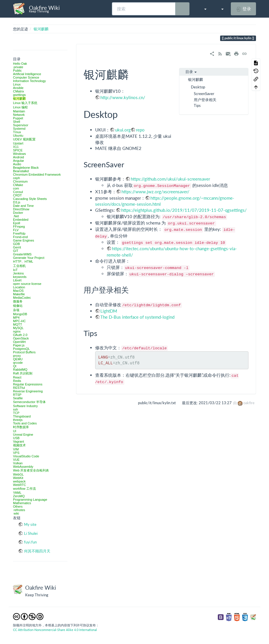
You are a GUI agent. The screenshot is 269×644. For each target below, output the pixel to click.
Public (17, 70)
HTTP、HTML (23, 261)
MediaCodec (22, 298)
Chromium (20, 181)
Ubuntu (18, 136)
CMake (18, 185)
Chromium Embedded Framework (37, 175)
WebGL (18, 474)
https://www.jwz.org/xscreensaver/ (155, 192)
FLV (16, 230)
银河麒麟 (41, 29)
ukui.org (123, 130)
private (18, 67)
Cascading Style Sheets (30, 199)
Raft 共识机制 (23, 373)
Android (19, 157)
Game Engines (24, 240)
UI (15, 431)
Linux (17, 84)
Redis (17, 381)
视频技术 (19, 445)
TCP (16, 413)
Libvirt (17, 280)
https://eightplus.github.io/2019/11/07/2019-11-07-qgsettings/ (184, 210)
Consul (18, 192)
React (17, 377)
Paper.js (19, 345)
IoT (15, 270)
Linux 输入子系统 (25, 103)
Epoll (16, 223)
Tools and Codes (25, 423)
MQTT (17, 324)
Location (19, 287)
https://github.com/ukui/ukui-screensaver (170, 179)
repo (140, 130)
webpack (19, 481)
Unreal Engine (23, 435)
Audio (17, 164)
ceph (16, 178)
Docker (18, 213)
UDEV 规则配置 (24, 139)
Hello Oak (20, 64)
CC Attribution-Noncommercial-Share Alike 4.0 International (55, 630)
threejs (18, 420)
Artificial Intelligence (27, 74)
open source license (27, 284)
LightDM (109, 311)
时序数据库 (21, 427)
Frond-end (20, 237)
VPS (16, 453)
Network (19, 115)
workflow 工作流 (24, 489)
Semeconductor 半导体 (29, 402)
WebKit (18, 478)
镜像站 (18, 306)
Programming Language (30, 500)
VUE (16, 460)
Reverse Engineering (28, 391)
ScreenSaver (204, 94)
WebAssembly (23, 467)
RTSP (17, 395)
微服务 (18, 301)
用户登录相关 (205, 100)
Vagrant (19, 441)
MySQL (18, 328)
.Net (16, 216)
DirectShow (21, 209)
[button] (202, 9)
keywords (20, 277)
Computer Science (26, 77)
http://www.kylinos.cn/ (123, 97)
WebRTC (20, 485)
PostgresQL (21, 349)
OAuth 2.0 (20, 335)
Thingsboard (22, 416)
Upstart (18, 143)
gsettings (19, 95)
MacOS (18, 291)
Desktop (198, 87)
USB (16, 438)
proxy (17, 356)
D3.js (17, 202)
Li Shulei (31, 533)
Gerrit (17, 247)
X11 (16, 147)
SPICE (18, 150)
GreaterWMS (22, 254)
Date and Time (23, 206)
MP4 (16, 318)
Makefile (19, 294)
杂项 (16, 310)
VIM (16, 449)
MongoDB (20, 314)
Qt (15, 366)
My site (30, 524)
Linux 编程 (20, 107)
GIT (16, 251)
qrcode (18, 363)
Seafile (18, 398)
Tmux (17, 132)
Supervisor (21, 125)
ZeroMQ (19, 496)
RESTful (19, 388)
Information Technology (30, 81)
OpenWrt (19, 342)
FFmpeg (19, 227)
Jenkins (18, 273)
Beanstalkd (21, 171)
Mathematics (22, 503)
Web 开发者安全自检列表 (31, 470)
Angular (19, 161)
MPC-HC (19, 321)
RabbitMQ (20, 370)
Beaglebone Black (26, 168)
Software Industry (25, 406)
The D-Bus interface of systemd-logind (137, 317)
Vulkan (18, 463)
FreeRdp (19, 233)
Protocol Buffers (24, 352)
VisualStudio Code (26, 456)
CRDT (17, 195)
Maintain (19, 111)
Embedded (21, 220)
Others (18, 506)
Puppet (18, 118)
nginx (17, 331)
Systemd (19, 129)
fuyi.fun (30, 542)
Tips (197, 105)
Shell (16, 122)
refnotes (19, 510)
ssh (15, 409)
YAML (17, 493)
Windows (20, 154)
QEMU (18, 359)
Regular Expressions (28, 384)
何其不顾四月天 (37, 551)
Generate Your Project (29, 258)
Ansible (18, 88)
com (16, 188)
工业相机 (19, 266)
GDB (16, 244)
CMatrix (19, 91)
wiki (16, 513)
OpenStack (21, 338)
